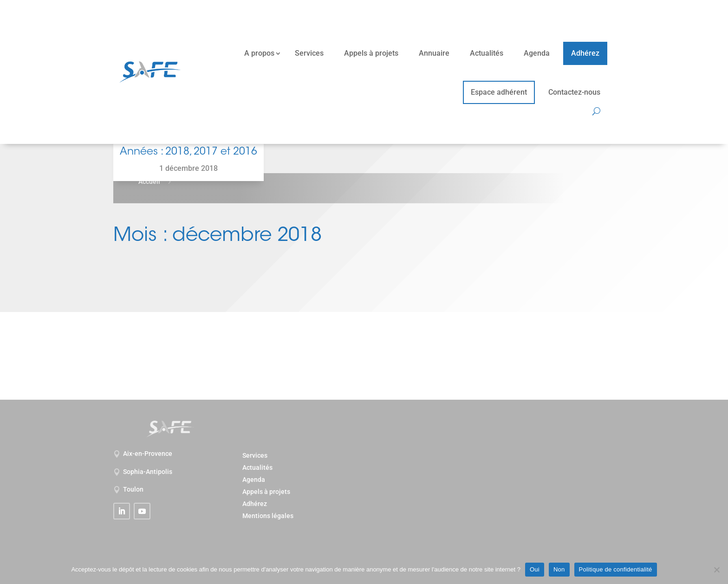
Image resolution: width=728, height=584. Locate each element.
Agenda (537, 53)
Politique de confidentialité (616, 569)
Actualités (487, 53)
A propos (259, 53)
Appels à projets (371, 53)
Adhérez (585, 53)
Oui (535, 569)
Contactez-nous (574, 92)
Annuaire (434, 53)
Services (309, 53)
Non (559, 569)
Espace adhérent (499, 92)
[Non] (716, 570)
